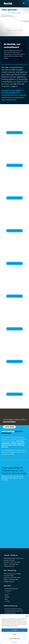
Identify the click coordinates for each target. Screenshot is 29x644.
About (6, 595)
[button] (27, 616)
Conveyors (8, 591)
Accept (15, 630)
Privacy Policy (15, 642)
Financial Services (10, 613)
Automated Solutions (11, 589)
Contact (7, 601)
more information (14, 133)
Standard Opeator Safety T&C (14, 611)
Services (7, 593)
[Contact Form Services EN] (15, 512)
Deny (14, 634)
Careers (7, 597)
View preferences (15, 639)
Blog (6, 599)
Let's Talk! (9, 427)
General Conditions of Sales (13, 609)
